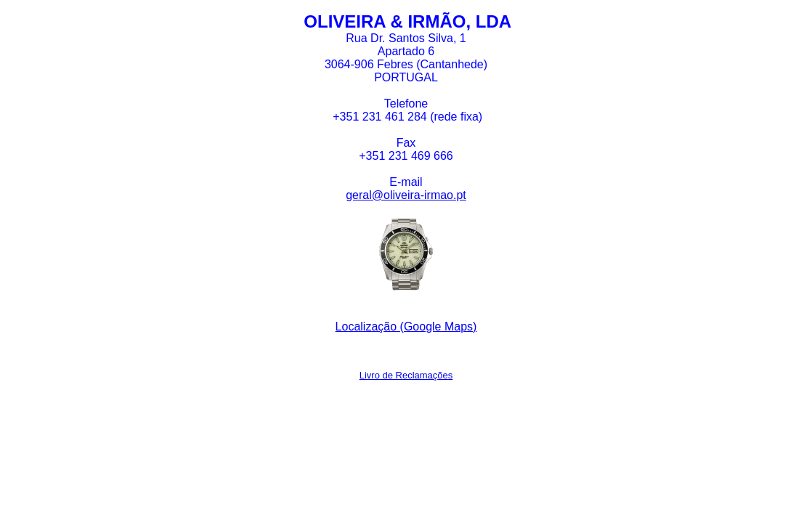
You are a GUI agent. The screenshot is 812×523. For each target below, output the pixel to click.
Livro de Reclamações (406, 375)
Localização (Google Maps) (406, 327)
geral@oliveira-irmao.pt (406, 195)
